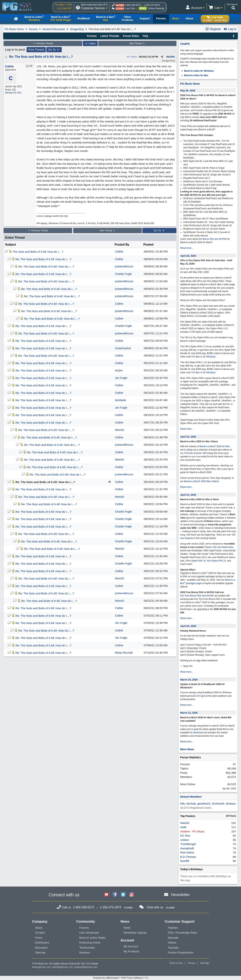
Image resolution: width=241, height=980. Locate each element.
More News (187, 749)
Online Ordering (156, 8)
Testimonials (87, 948)
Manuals (173, 938)
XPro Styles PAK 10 (196, 561)
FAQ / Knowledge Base (182, 933)
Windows (211, 357)
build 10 (194, 696)
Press (39, 938)
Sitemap (40, 952)
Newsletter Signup (135, 933)
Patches (173, 928)
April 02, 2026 (188, 626)
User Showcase (89, 933)
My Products (131, 951)
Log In (230, 29)
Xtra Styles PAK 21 (216, 561)
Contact (40, 933)
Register (213, 29)
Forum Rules (131, 36)
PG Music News (190, 84)
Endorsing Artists (90, 942)
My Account (131, 946)
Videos (172, 942)
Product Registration (181, 952)
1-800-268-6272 (133, 5)
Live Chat (130, 8)
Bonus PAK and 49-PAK (214, 239)
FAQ (145, 36)
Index (90, 43)
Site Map (205, 963)
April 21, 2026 (188, 495)
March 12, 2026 (189, 713)
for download (196, 733)
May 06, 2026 (188, 91)
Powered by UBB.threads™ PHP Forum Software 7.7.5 (120, 978)
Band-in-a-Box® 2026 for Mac (215, 446)
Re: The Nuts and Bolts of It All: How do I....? (41, 57)
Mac (198, 357)
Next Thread (137, 43)
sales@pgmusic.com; (63, 967)
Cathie (132, 57)
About (39, 928)
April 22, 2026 (188, 437)
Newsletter (180, 895)
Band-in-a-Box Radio (92, 938)
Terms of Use (176, 963)
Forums (33, 29)
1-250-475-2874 (152, 5)
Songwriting (77, 29)
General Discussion (54, 29)
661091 (171, 57)
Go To (54, 50)
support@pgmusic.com (86, 967)
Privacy (191, 963)
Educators (41, 948)
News (127, 928)
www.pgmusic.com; (42, 967)
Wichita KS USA (13, 93)
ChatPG (185, 44)
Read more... (187, 248)
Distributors (42, 942)
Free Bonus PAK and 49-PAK (199, 596)
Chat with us (155, 907)
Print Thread (36, 50)
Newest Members (191, 797)
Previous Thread (43, 43)
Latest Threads (110, 36)
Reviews (85, 952)
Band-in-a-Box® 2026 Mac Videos (201, 481)
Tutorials (173, 948)
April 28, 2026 (188, 256)
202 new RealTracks (223, 547)
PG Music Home (14, 29)
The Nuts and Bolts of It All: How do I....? (38, 252)
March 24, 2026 (189, 680)
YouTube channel (193, 453)
